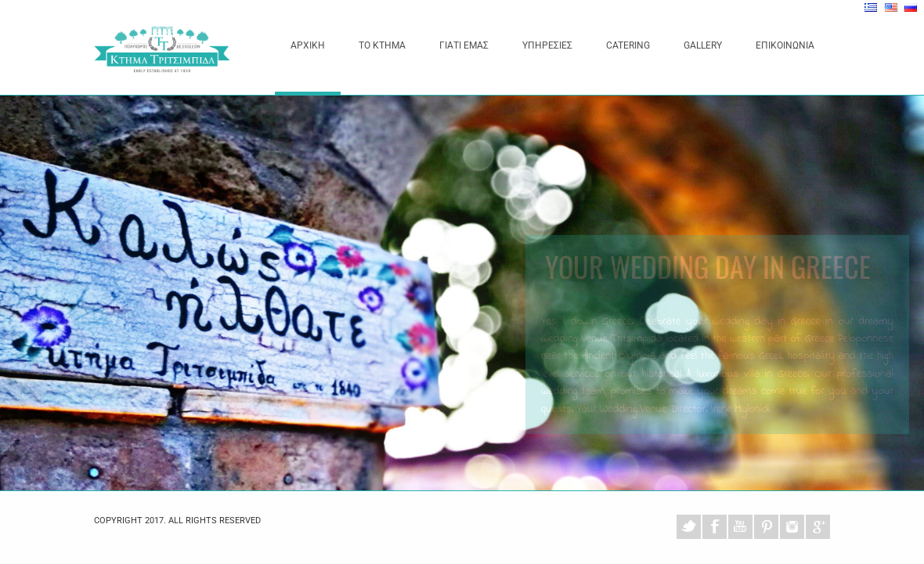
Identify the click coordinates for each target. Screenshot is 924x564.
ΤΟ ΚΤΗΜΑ (382, 45)
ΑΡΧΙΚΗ (308, 45)
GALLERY (703, 45)
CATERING (628, 45)
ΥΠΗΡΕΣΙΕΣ (547, 45)
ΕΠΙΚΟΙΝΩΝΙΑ (785, 45)
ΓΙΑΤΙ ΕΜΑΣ (464, 45)
